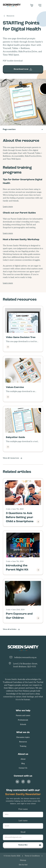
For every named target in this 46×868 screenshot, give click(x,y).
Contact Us (23, 768)
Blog (23, 764)
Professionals (23, 720)
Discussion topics (23, 737)
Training (23, 746)
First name (23, 809)
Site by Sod (23, 865)
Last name (23, 821)
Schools (23, 725)
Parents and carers (23, 716)
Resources (10, 16)
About (23, 759)
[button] (40, 5)
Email (23, 832)
